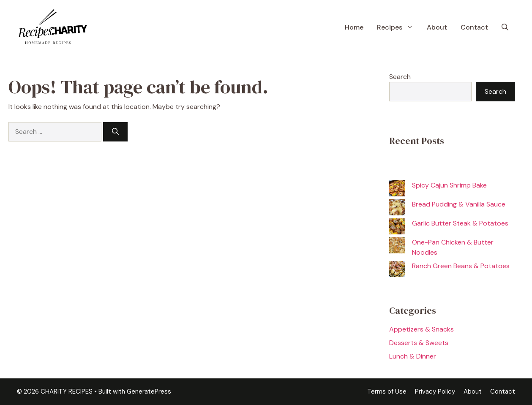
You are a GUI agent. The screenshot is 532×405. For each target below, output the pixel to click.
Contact (474, 27)
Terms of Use (387, 391)
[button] (505, 27)
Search (400, 77)
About (437, 27)
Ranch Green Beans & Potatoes (461, 266)
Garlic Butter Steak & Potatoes (460, 223)
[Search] (115, 132)
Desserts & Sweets (419, 343)
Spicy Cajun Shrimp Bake (449, 185)
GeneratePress (149, 391)
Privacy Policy (435, 391)
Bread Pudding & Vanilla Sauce (459, 204)
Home (354, 27)
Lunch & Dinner (413, 356)
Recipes (398, 27)
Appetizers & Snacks (422, 329)
